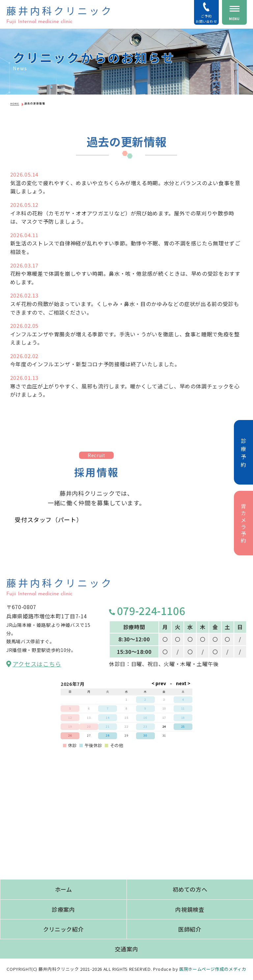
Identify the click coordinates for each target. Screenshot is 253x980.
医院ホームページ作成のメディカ (213, 969)
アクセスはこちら (34, 664)
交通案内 (127, 949)
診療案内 (63, 909)
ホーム (64, 889)
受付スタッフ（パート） (49, 519)
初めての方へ (190, 889)
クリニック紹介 (63, 929)
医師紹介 (190, 929)
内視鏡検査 (190, 909)
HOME (15, 103)
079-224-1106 (147, 610)
